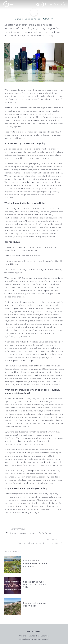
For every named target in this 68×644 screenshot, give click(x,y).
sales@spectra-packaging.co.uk (34, 639)
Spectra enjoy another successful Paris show (31, 533)
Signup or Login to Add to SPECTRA (34, 14)
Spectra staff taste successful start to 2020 (38, 543)
